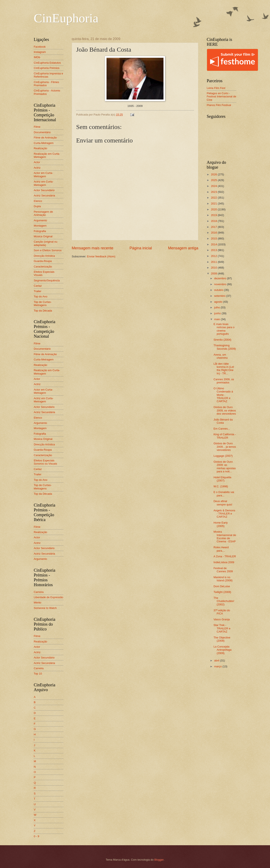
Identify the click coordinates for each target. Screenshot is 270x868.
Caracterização (43, 267)
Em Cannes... (222, 429)
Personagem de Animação (43, 213)
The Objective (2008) (222, 639)
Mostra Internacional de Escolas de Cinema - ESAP (225, 537)
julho (217, 307)
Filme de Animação (45, 138)
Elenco (38, 201)
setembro (220, 296)
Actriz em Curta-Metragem (44, 183)
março (218, 666)
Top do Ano (40, 296)
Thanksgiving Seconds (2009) (225, 347)
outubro (219, 290)
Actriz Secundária (44, 196)
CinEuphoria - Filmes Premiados (46, 84)
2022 (214, 198)
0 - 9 (36, 836)
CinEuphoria (66, 18)
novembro (221, 284)
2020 (214, 209)
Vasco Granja (222, 619)
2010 (214, 268)
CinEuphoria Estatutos (47, 63)
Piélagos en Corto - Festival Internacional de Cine (221, 97)
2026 (214, 174)
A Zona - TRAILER (225, 556)
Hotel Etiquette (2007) (222, 479)
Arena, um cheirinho (221, 356)
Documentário (42, 132)
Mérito (38, 603)
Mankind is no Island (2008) (223, 579)
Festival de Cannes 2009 (223, 570)
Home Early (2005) (221, 524)
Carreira (39, 592)
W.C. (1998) (221, 486)
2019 (214, 215)
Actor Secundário (44, 190)
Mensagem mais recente (92, 248)
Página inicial (141, 248)
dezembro (221, 278)
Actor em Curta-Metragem (43, 175)
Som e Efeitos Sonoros (48, 250)
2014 (214, 244)
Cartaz (38, 286)
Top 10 (38, 674)
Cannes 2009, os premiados (224, 381)
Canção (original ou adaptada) (46, 243)
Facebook (40, 47)
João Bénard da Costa (223, 421)
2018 (214, 221)
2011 (214, 262)
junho (218, 313)
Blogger (159, 860)
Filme (37, 127)
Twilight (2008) (222, 592)
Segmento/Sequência (47, 280)
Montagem (40, 226)
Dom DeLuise (222, 586)
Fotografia (40, 231)
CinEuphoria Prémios (47, 68)
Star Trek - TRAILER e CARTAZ (222, 628)
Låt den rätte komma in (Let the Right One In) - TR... (224, 369)
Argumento (40, 220)
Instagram (40, 52)
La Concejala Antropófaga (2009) (222, 650)
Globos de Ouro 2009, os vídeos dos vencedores (225, 410)
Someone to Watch (45, 608)
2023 (214, 192)
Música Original (43, 236)
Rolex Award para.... (221, 549)
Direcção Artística (44, 256)
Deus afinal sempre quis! (223, 503)
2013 (214, 250)
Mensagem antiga (183, 248)
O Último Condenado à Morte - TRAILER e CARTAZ (223, 395)
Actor (37, 162)
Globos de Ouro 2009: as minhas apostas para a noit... (225, 467)
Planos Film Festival (219, 105)
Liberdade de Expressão (49, 597)
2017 (214, 227)
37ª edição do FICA (222, 612)
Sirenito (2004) (222, 340)
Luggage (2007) (223, 456)
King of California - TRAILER (225, 436)
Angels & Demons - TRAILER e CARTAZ (224, 514)
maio (217, 319)
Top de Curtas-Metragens (43, 304)
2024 (214, 186)
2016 (214, 233)
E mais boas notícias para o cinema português (224, 329)
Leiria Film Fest (216, 88)
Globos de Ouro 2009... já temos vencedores (225, 447)
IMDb (37, 57)
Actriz (37, 168)
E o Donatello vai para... (224, 494)
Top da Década (43, 311)
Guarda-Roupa (43, 261)
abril (217, 660)
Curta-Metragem (44, 143)
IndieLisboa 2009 (224, 562)
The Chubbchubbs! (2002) (224, 601)
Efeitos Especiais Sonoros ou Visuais (45, 462)
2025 (214, 180)
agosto (219, 302)
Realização (40, 148)
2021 (214, 204)
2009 (214, 273)
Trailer (38, 291)
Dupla (37, 206)
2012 (214, 256)
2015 (214, 238)
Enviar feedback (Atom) (101, 256)
